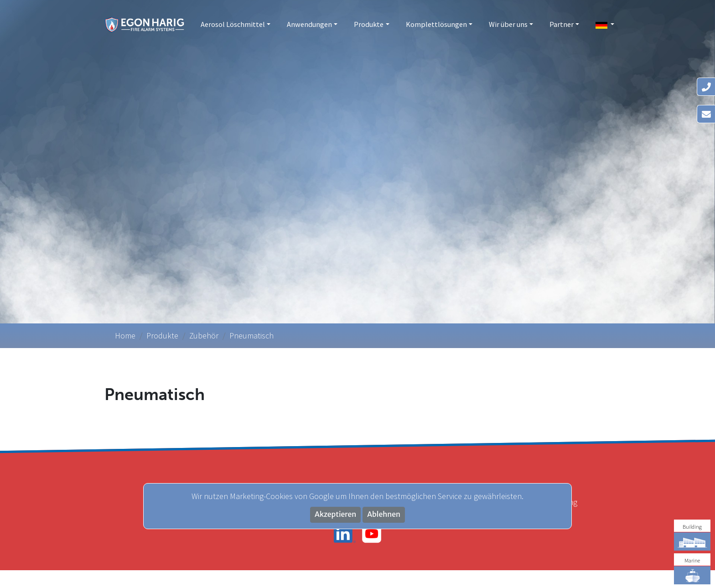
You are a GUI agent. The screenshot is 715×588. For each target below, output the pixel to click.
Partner (562, 24)
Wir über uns (508, 24)
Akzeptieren (335, 514)
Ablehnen (384, 514)
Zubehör (204, 336)
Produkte (369, 24)
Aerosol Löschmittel (233, 24)
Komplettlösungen (436, 24)
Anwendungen (309, 24)
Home (125, 336)
